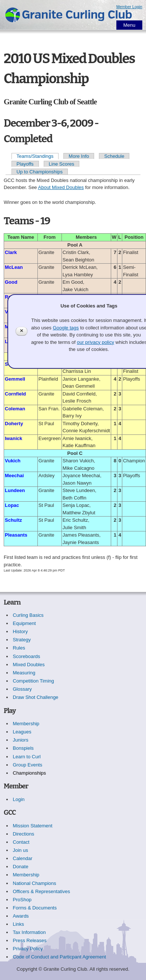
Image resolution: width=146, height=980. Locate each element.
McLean (14, 267)
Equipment (24, 623)
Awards (21, 916)
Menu (130, 25)
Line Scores (62, 164)
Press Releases (30, 940)
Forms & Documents (35, 908)
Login (19, 799)
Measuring (24, 673)
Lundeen (15, 490)
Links (19, 924)
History (20, 631)
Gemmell (15, 379)
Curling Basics (28, 615)
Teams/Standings (35, 156)
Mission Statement (33, 826)
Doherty (14, 424)
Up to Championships (40, 172)
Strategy (22, 640)
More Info (79, 156)
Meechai (14, 476)
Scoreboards (27, 656)
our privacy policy (95, 342)
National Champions (35, 883)
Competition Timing (34, 681)
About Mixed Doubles (61, 187)
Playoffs (25, 164)
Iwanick (14, 438)
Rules (19, 648)
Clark (11, 252)
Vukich (13, 461)
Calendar (23, 858)
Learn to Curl (27, 757)
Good (11, 282)
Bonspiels (23, 748)
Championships (30, 773)
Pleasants (16, 535)
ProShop (22, 900)
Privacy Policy (28, 949)
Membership (26, 724)
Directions (24, 834)
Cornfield (15, 394)
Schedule (114, 156)
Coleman (15, 409)
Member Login (129, 7)
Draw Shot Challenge (36, 697)
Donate (21, 867)
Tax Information (29, 932)
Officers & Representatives (42, 891)
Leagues (22, 732)
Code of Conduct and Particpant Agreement (60, 957)
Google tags (66, 328)
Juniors (21, 740)
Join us (21, 850)
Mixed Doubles (29, 665)
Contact (21, 842)
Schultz (13, 520)
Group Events (28, 765)
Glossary (22, 689)
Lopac (12, 505)
